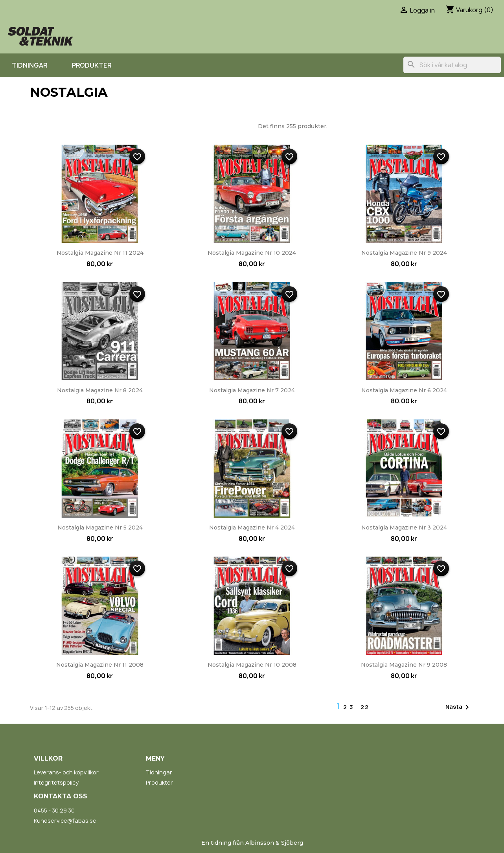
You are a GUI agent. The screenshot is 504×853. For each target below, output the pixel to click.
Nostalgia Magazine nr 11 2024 (100, 253)
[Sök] (452, 65)
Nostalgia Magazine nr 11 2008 (100, 665)
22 (365, 707)
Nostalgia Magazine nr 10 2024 (252, 253)
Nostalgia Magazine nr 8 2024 (100, 390)
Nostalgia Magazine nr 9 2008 (404, 665)
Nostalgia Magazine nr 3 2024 (404, 528)
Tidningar (29, 65)
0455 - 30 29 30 (54, 810)
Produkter (92, 65)
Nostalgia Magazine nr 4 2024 (252, 528)
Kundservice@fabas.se (65, 821)
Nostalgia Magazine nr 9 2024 (404, 253)
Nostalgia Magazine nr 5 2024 (100, 528)
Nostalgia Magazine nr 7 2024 (252, 390)
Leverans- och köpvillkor (66, 772)
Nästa (459, 707)
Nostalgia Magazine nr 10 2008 (252, 665)
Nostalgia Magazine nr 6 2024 (404, 390)
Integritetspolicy (56, 782)
